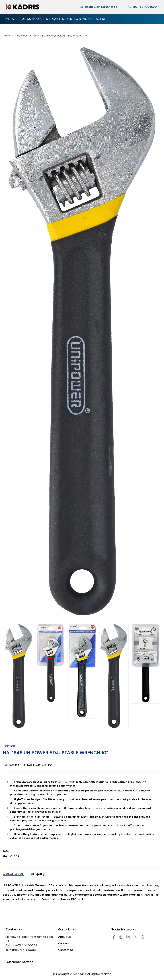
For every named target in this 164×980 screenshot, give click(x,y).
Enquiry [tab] (38, 873)
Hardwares (21, 36)
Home (7, 19)
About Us (19, 19)
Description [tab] (14, 873)
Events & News (76, 19)
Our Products (39, 19)
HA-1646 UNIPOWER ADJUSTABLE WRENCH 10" (55, 753)
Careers (58, 19)
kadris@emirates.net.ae (99, 7)
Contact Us (97, 19)
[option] (82, 331)
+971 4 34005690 (142, 7)
